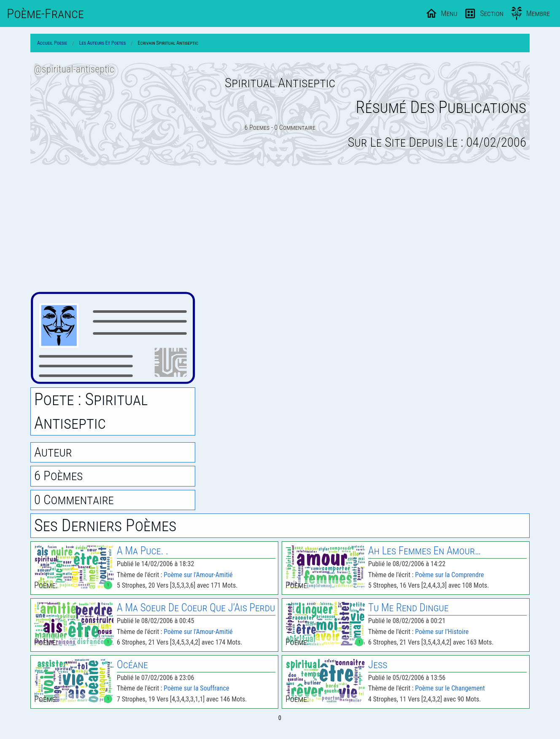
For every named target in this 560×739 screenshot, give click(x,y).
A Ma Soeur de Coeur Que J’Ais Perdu (196, 608)
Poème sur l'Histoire (442, 632)
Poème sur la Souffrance (196, 688)
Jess (378, 665)
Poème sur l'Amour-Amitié (198, 575)
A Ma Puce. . (143, 551)
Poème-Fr (45, 13)
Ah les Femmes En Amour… (424, 551)
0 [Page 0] (280, 718)
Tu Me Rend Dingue (408, 608)
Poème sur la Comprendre (449, 575)
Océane (132, 665)
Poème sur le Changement (450, 688)
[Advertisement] (280, 229)
